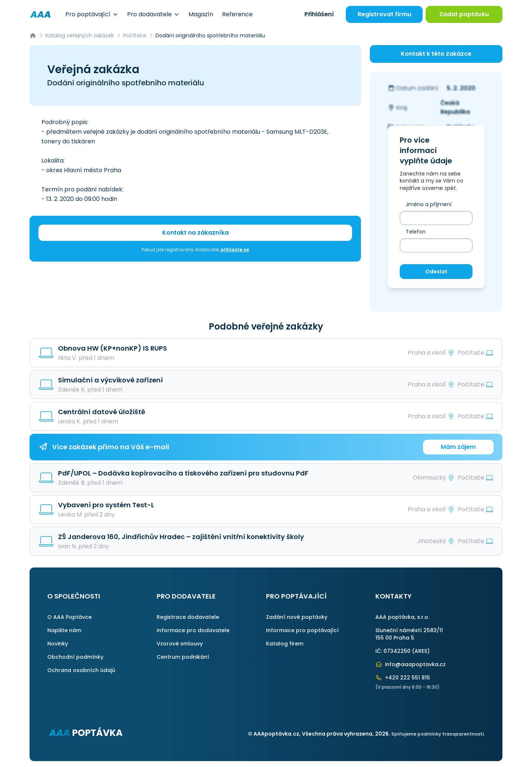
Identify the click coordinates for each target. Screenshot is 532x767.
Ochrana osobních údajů (81, 670)
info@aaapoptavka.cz (410, 664)
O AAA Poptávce (69, 617)
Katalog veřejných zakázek (80, 35)
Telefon (416, 232)
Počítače (135, 35)
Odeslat (436, 272)
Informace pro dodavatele (193, 630)
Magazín (201, 14)
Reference (237, 14)
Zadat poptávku (464, 14)
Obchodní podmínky (75, 657)
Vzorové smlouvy (180, 644)
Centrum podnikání (183, 657)
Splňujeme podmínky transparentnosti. (438, 734)
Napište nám (64, 630)
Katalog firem (285, 644)
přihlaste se (235, 250)
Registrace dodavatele (188, 617)
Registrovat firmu (384, 14)
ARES (421, 651)
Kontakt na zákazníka (195, 233)
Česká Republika (455, 107)
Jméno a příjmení (429, 204)
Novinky (58, 644)
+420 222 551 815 (403, 678)
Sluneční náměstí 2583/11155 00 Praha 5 (409, 634)
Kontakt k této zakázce (436, 54)
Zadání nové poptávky (297, 617)
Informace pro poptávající (302, 630)
